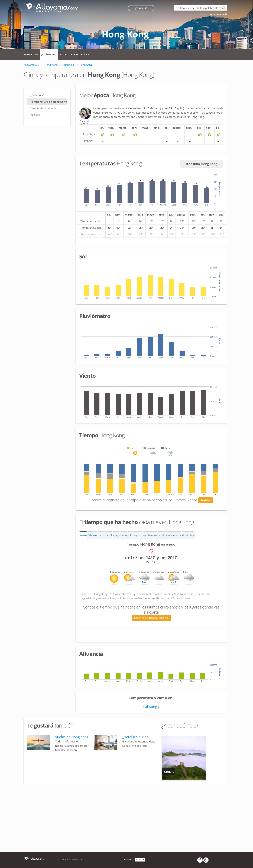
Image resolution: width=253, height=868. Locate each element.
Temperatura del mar (43, 108)
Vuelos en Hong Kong (72, 737)
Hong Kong (31, 55)
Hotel (63, 55)
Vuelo (74, 55)
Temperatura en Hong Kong (49, 102)
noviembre (175, 535)
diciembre (188, 535)
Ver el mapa (218, 14)
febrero (92, 535)
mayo (116, 535)
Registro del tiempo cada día (151, 618)
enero (83, 535)
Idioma (140, 859)
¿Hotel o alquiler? (136, 737)
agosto (138, 535)
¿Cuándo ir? (49, 55)
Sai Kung (150, 707)
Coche (85, 55)
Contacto (128, 859)
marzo (102, 535)
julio (130, 535)
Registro (206, 500)
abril (109, 535)
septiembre (150, 535)
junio (124, 535)
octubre (163, 535)
